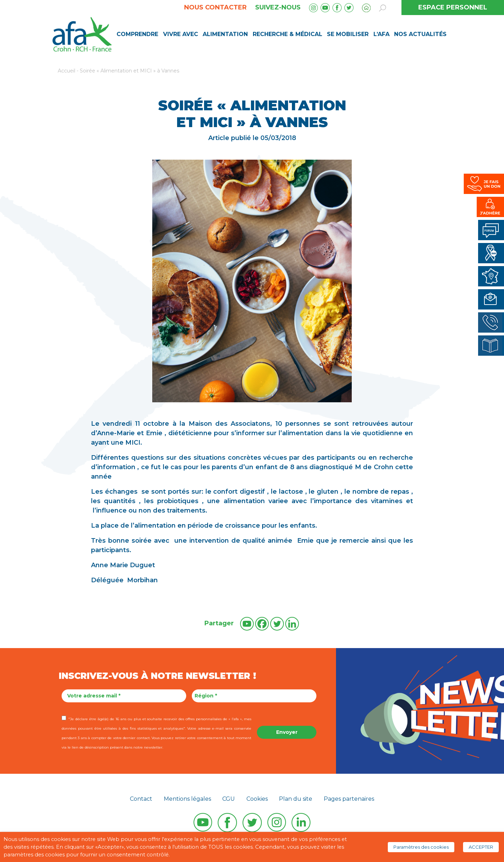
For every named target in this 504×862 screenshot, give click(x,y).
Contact (141, 799)
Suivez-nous (278, 7)
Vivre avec (181, 34)
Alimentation (225, 34)
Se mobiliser (348, 34)
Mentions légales (187, 799)
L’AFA (381, 34)
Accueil (66, 71)
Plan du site (296, 799)
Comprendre (137, 34)
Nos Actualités (420, 34)
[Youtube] (247, 624)
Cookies (257, 799)
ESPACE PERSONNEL (453, 7)
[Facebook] (262, 624)
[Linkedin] (292, 624)
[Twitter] (277, 624)
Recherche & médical (288, 34)
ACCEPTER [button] (481, 847)
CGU (229, 799)
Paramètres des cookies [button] (421, 847)
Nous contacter (215, 7)
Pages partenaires (349, 799)
